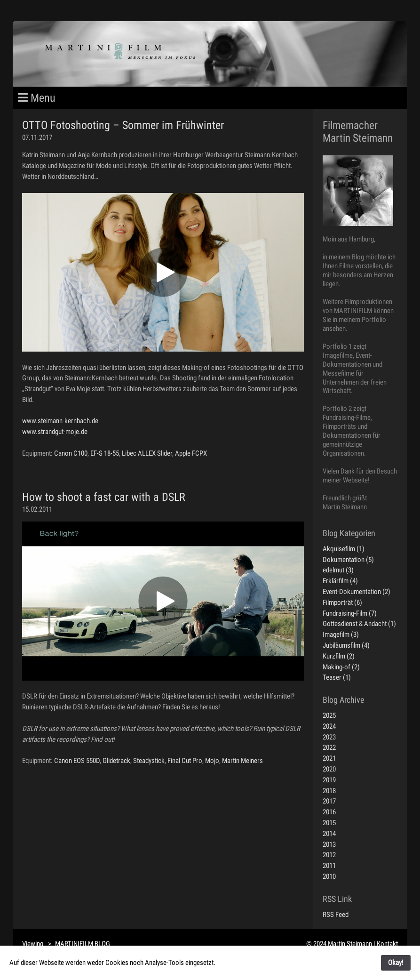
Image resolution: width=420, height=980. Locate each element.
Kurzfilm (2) (339, 656)
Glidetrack (116, 761)
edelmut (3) (338, 570)
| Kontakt (386, 944)
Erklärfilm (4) (340, 581)
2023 (329, 737)
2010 (329, 876)
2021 (329, 758)
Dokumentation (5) (348, 560)
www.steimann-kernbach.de (60, 421)
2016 (329, 812)
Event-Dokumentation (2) (357, 592)
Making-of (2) (341, 667)
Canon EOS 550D (77, 761)
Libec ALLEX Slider (147, 453)
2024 (329, 726)
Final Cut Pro (185, 761)
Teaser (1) (337, 677)
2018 (329, 791)
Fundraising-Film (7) (350, 613)
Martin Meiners (242, 761)
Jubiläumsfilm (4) (346, 645)
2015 (329, 823)
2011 (329, 866)
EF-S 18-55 (105, 453)
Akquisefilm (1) (344, 549)
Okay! (396, 963)
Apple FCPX (191, 453)
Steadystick (149, 761)
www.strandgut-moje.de (55, 432)
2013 (329, 844)
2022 (329, 747)
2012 (329, 855)
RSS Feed (336, 915)
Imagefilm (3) (341, 635)
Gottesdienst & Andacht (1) (359, 624)
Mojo (212, 761)
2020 (329, 769)
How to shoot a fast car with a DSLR (104, 497)
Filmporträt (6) (342, 602)
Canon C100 (71, 453)
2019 (329, 780)
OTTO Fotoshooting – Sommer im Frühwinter (123, 125)
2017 (329, 801)
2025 (329, 715)
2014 (329, 834)
